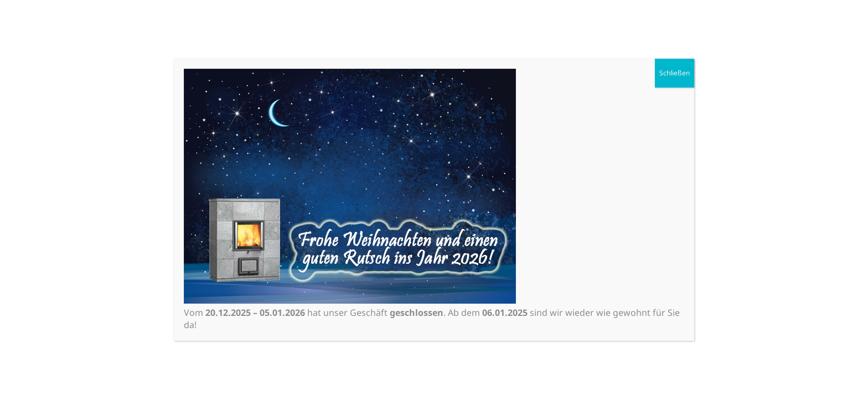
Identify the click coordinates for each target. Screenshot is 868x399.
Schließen (675, 73)
